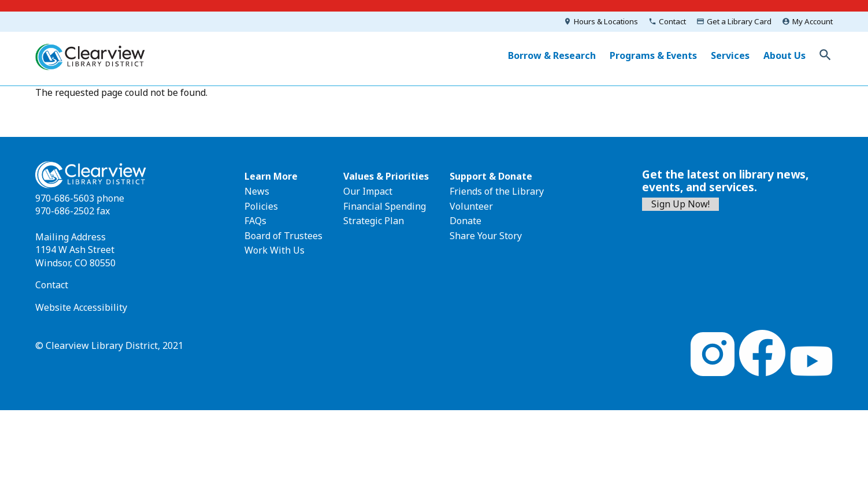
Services (730, 55)
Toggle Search (825, 55)
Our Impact (368, 191)
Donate (465, 221)
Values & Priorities (386, 176)
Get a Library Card (739, 21)
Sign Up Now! (680, 204)
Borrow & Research (552, 55)
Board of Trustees (283, 236)
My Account (813, 21)
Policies (261, 206)
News (257, 191)
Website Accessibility (81, 307)
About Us (784, 55)
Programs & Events (653, 55)
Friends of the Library (497, 191)
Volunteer (471, 206)
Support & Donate (491, 176)
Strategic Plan (374, 221)
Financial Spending (385, 206)
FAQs (255, 221)
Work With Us (275, 250)
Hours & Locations (606, 21)
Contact (672, 21)
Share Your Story (486, 236)
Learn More (271, 176)
